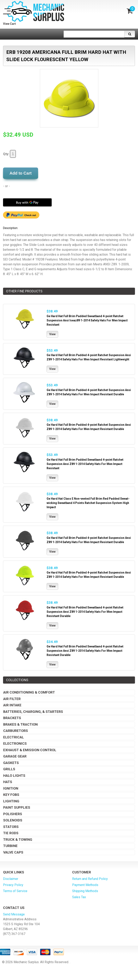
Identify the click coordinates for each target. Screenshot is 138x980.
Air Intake (12, 705)
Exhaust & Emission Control (30, 750)
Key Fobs (11, 795)
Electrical (14, 737)
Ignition (11, 788)
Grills (9, 769)
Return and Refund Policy (90, 879)
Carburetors (16, 731)
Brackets (12, 718)
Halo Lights (14, 776)
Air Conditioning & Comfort (29, 692)
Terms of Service (15, 891)
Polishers (13, 814)
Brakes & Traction (20, 724)
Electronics (15, 743)
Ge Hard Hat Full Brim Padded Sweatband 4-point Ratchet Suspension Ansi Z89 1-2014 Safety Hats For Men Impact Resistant (85, 464)
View (52, 334)
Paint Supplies (17, 807)
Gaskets (11, 763)
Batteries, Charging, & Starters (33, 712)
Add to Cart (21, 173)
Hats (8, 782)
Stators (11, 827)
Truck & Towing (18, 840)
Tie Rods (11, 833)
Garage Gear (15, 756)
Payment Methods (85, 885)
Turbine (10, 846)
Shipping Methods (85, 891)
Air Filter (12, 699)
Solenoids (13, 820)
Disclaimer (11, 879)
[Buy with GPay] (27, 202)
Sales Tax (79, 897)
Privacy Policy (13, 885)
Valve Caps (13, 852)
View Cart (9, 24)
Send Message (14, 914)
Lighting (11, 801)
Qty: (9, 154)
